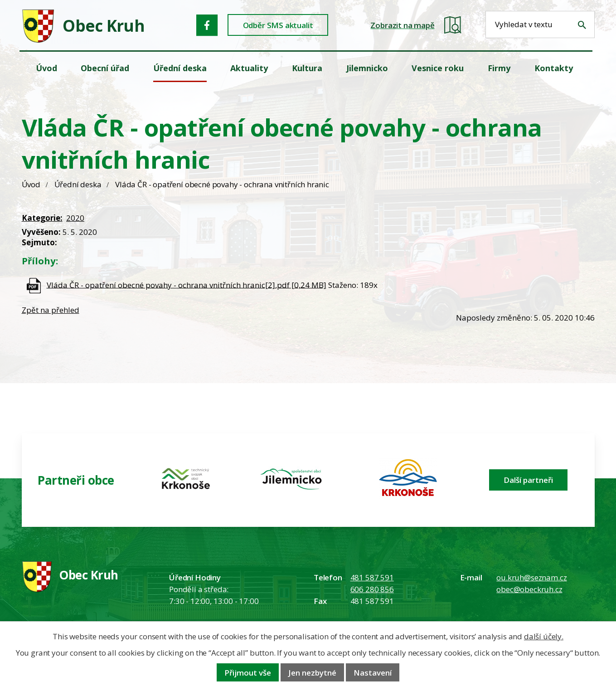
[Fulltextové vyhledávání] (540, 24)
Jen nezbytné (312, 673)
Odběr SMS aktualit (278, 25)
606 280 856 (372, 589)
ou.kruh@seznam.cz (531, 577)
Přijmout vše (248, 673)
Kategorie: (42, 218)
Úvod (31, 184)
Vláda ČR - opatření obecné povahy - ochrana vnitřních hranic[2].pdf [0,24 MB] (187, 285)
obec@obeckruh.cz (529, 589)
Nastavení (373, 673)
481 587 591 (372, 577)
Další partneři (528, 480)
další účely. (544, 636)
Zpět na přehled (51, 310)
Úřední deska (78, 184)
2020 (75, 218)
